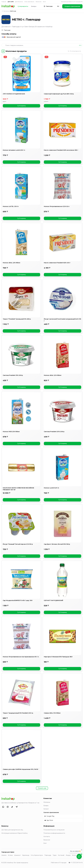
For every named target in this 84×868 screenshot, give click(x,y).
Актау (74, 855)
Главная (4, 2)
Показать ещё (42, 788)
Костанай (61, 855)
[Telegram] (17, 807)
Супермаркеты (23, 6)
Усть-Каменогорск (37, 855)
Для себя (11, 2)
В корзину (22, 106)
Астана (10, 855)
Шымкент (17, 855)
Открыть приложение (72, 6)
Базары (34, 6)
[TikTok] (12, 807)
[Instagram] (8, 807)
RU (58, 6)
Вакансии (39, 2)
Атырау (68, 855)
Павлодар (48, 855)
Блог (44, 2)
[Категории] (3, 51)
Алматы (4, 855)
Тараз (55, 855)
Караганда (26, 855)
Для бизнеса (19, 2)
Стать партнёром (29, 2)
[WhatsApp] (3, 807)
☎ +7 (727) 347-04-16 (76, 863)
